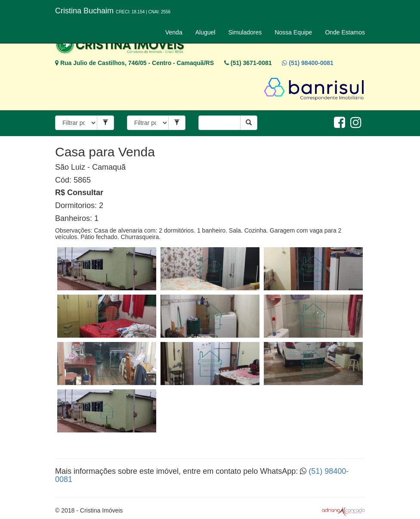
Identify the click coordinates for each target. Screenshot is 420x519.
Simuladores (245, 32)
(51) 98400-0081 (307, 63)
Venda (174, 32)
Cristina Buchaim (113, 11)
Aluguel (205, 32)
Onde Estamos (345, 32)
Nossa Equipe (293, 32)
